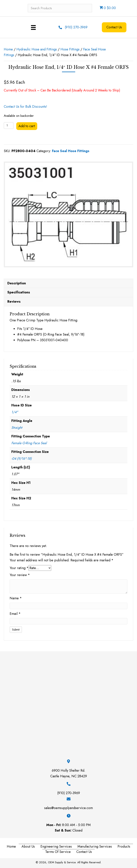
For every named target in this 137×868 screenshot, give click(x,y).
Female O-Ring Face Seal (29, 443)
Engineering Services (56, 846)
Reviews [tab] (14, 302)
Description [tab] (17, 283)
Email (15, 614)
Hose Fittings (70, 49)
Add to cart (27, 126)
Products (124, 846)
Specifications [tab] (19, 292)
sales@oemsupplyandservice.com (68, 808)
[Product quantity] (9, 126)
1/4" (15, 412)
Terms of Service (58, 852)
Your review (20, 575)
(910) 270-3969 (76, 27)
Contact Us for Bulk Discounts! (25, 107)
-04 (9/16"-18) (22, 459)
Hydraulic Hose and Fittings (37, 49)
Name (16, 598)
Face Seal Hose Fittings (71, 151)
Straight (17, 428)
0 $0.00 (108, 8)
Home (8, 49)
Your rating (19, 568)
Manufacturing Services (95, 846)
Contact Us (84, 852)
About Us (28, 846)
